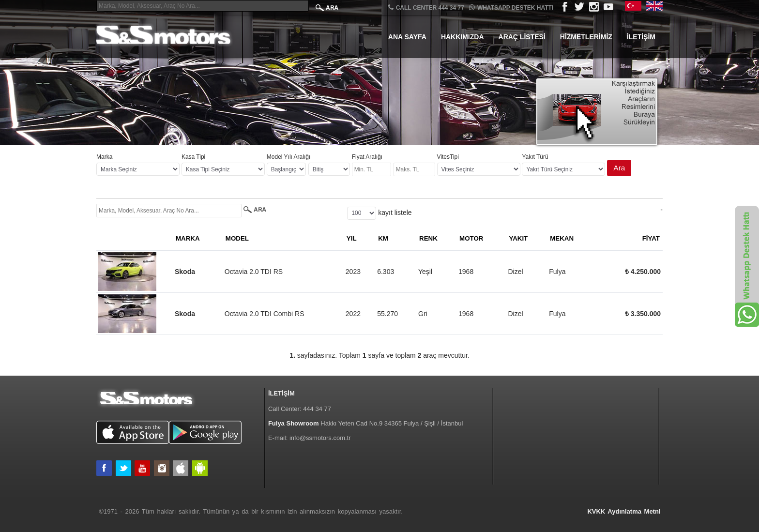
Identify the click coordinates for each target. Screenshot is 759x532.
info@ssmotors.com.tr (320, 438)
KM (383, 238)
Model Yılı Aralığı (289, 157)
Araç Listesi (522, 37)
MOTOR (471, 238)
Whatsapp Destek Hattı (511, 8)
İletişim (641, 37)
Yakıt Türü (535, 157)
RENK (428, 238)
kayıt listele (395, 213)
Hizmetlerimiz (586, 37)
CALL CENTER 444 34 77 (426, 8)
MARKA (188, 238)
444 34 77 (317, 409)
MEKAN (562, 238)
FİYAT (651, 238)
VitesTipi (448, 157)
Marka (104, 157)
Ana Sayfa (407, 37)
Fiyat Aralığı (367, 157)
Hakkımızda (463, 37)
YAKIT (518, 238)
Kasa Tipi (193, 157)
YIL (352, 238)
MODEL (237, 238)
